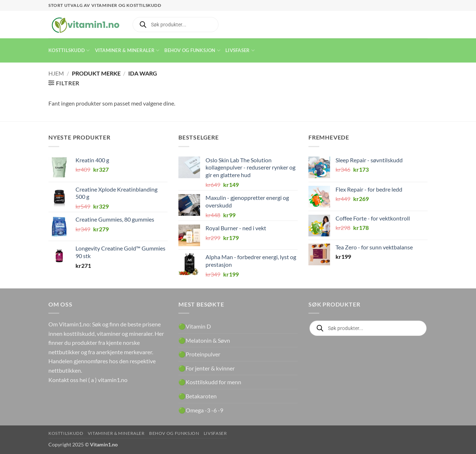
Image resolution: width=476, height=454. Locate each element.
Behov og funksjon (192, 50)
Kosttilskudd (69, 50)
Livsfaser (240, 50)
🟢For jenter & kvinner (207, 368)
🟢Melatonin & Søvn (204, 340)
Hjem (56, 73)
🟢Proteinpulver (199, 354)
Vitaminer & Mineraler (127, 50)
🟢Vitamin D (195, 326)
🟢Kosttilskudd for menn (210, 382)
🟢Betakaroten (198, 396)
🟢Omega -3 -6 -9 (201, 410)
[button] (64, 83)
